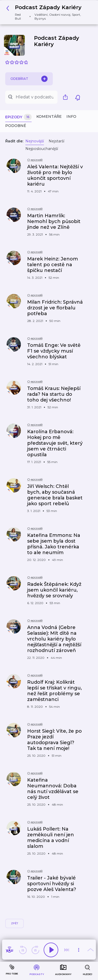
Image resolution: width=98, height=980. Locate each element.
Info (71, 116)
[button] (47, 12)
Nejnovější (35, 141)
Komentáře (49, 116)
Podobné (16, 126)
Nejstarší (56, 141)
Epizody (18, 117)
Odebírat (29, 79)
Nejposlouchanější (42, 149)
